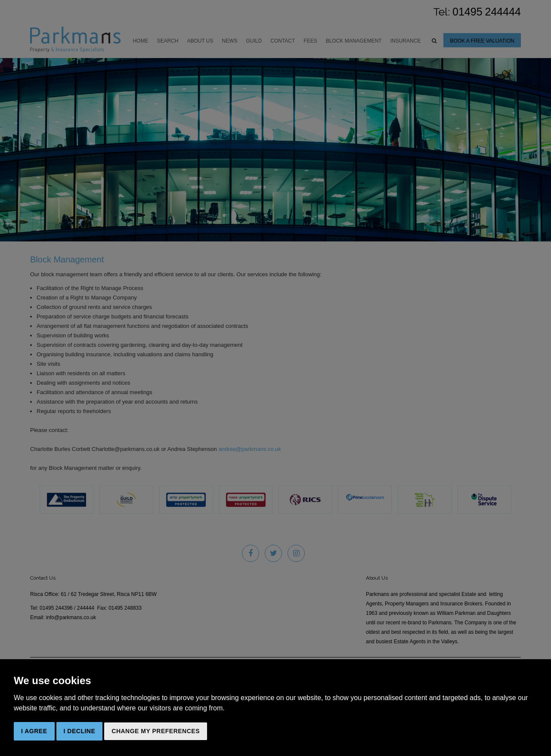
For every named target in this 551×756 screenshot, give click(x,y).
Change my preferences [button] (156, 731)
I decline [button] (80, 731)
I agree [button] (34, 731)
